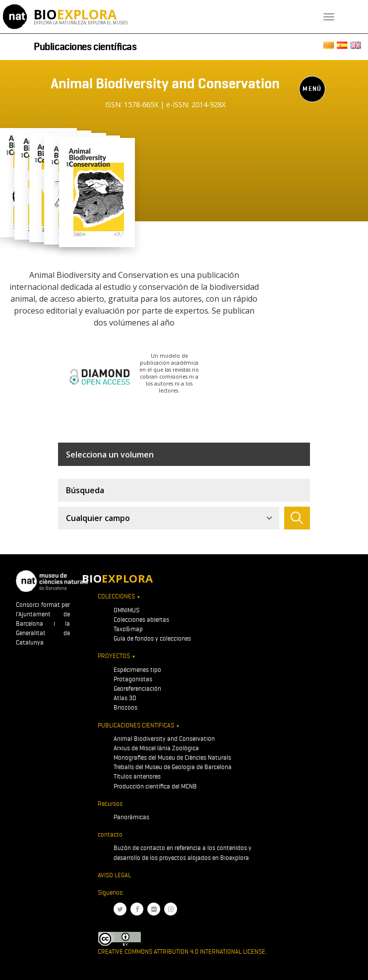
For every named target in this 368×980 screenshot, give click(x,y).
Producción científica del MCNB (155, 786)
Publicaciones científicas (85, 47)
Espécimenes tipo (137, 670)
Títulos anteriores (137, 776)
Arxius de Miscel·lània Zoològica (156, 748)
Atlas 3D (125, 698)
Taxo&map (128, 629)
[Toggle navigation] (329, 17)
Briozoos (125, 707)
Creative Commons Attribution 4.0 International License (182, 951)
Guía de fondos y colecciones (152, 638)
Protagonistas (133, 679)
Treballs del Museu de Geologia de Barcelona (173, 767)
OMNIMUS (126, 610)
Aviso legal (114, 875)
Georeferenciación (137, 688)
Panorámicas (131, 817)
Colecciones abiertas (141, 620)
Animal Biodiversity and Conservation (164, 739)
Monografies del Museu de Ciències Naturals (172, 757)
